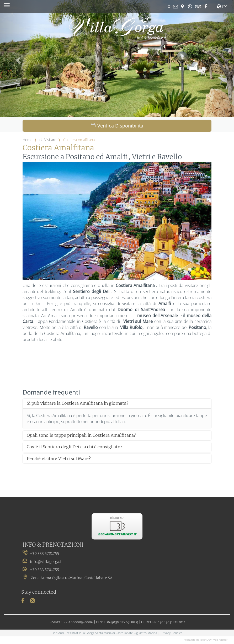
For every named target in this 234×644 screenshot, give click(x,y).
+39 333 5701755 (41, 569)
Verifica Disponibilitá (117, 126)
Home (28, 140)
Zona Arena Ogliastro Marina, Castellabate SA (68, 578)
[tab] (117, 403)
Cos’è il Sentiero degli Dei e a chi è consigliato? (75, 447)
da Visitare (48, 140)
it (220, 7)
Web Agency (220, 640)
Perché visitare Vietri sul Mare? (59, 459)
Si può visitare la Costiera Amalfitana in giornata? (78, 403)
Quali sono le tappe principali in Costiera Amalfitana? (81, 435)
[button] (18, 58)
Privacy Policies (172, 633)
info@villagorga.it (46, 562)
